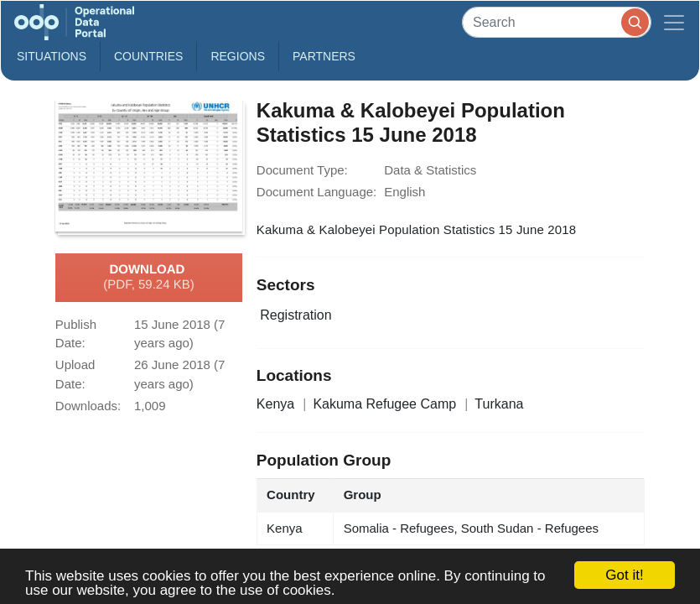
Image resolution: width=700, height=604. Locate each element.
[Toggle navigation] (674, 22)
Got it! (624, 575)
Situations (52, 56)
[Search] (557, 22)
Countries (148, 56)
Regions (238, 56)
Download (148, 278)
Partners (324, 56)
